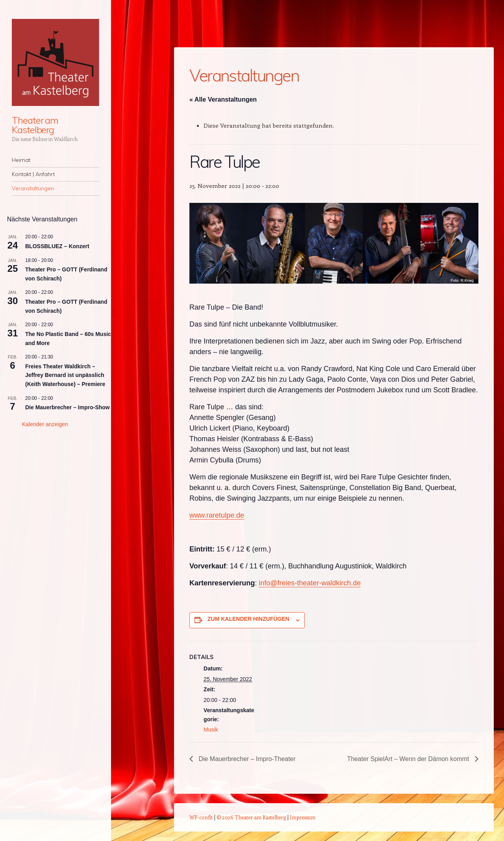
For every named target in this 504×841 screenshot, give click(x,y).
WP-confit (201, 817)
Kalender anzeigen (45, 424)
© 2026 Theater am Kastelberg (251, 817)
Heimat (21, 160)
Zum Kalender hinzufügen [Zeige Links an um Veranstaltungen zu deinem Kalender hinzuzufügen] (248, 619)
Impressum (303, 817)
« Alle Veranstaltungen (223, 99)
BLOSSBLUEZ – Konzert (57, 246)
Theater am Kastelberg (35, 125)
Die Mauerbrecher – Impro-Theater (246, 759)
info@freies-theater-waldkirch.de (310, 583)
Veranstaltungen (33, 188)
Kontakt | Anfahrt (33, 174)
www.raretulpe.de (217, 515)
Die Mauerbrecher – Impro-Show (68, 407)
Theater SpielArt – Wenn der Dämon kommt (409, 759)
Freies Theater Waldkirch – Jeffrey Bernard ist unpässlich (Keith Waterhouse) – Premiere (65, 375)
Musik (211, 730)
